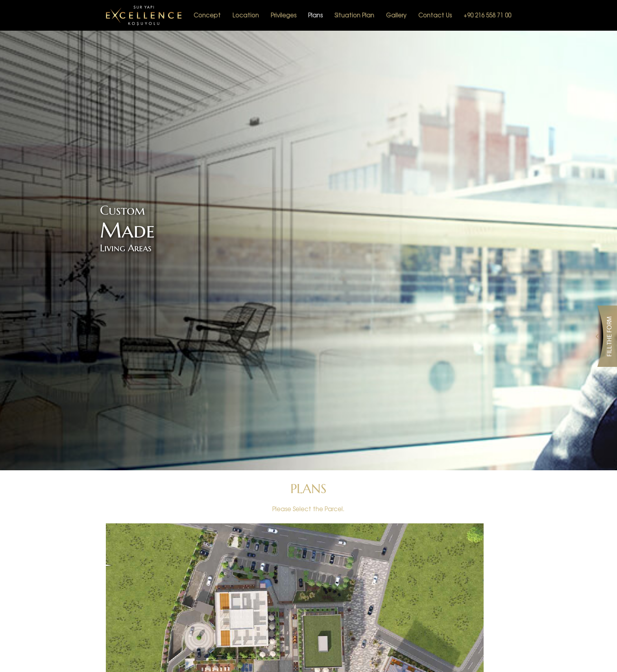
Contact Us (435, 15)
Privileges (284, 15)
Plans (315, 15)
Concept (207, 15)
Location (246, 15)
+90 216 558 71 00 (487, 15)
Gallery (396, 15)
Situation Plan (354, 15)
